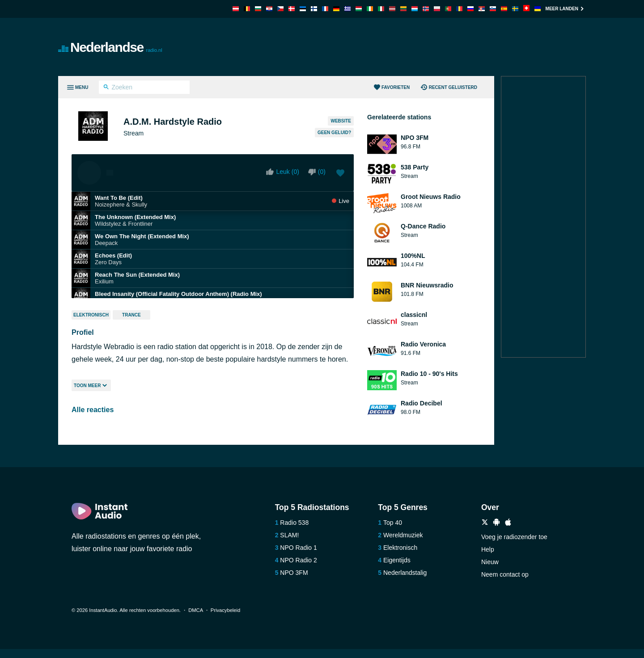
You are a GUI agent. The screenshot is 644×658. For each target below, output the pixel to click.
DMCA (195, 610)
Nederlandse (110, 47)
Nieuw (490, 562)
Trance (131, 315)
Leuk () (282, 172)
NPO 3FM (294, 573)
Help (488, 549)
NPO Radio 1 (298, 548)
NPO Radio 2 (298, 560)
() (317, 172)
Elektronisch (91, 315)
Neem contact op (505, 574)
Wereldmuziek (403, 535)
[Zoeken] (106, 88)
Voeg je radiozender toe (514, 537)
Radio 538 (294, 523)
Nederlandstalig (405, 573)
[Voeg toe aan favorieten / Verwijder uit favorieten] (340, 174)
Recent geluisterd (449, 88)
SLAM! (289, 535)
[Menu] (77, 87)
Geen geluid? (334, 133)
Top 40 (393, 523)
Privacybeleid (226, 610)
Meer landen (566, 9)
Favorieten (392, 88)
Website (341, 121)
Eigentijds (397, 560)
